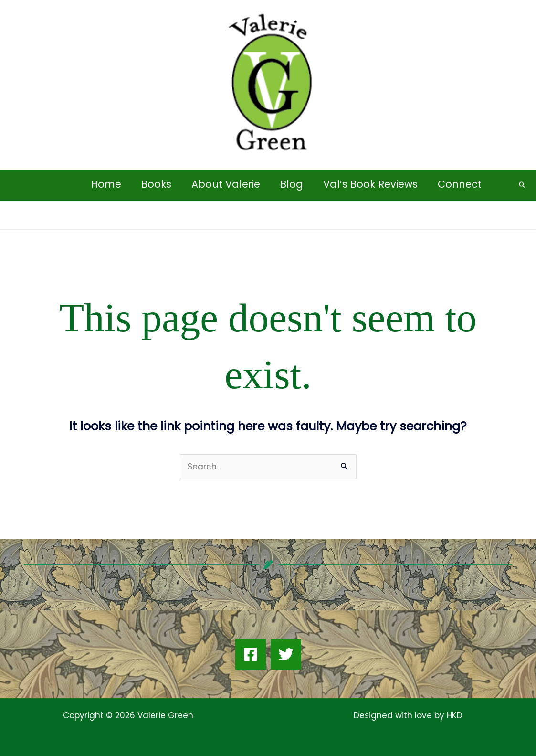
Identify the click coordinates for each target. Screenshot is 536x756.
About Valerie (226, 184)
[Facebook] (251, 654)
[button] (522, 185)
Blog (292, 184)
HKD (453, 715)
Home (106, 184)
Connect (460, 184)
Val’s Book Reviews (370, 184)
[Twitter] (286, 654)
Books (156, 184)
